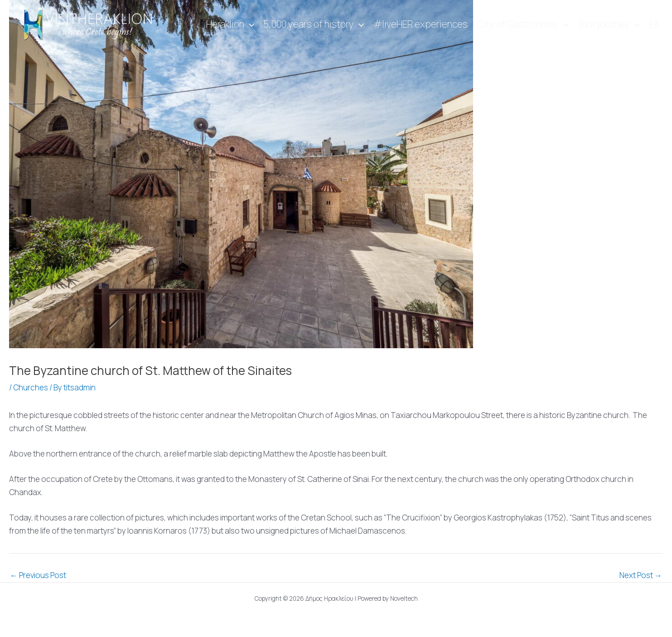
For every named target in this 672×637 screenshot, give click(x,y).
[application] (249, 24)
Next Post (641, 575)
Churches (31, 387)
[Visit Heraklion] (91, 24)
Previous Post (38, 575)
